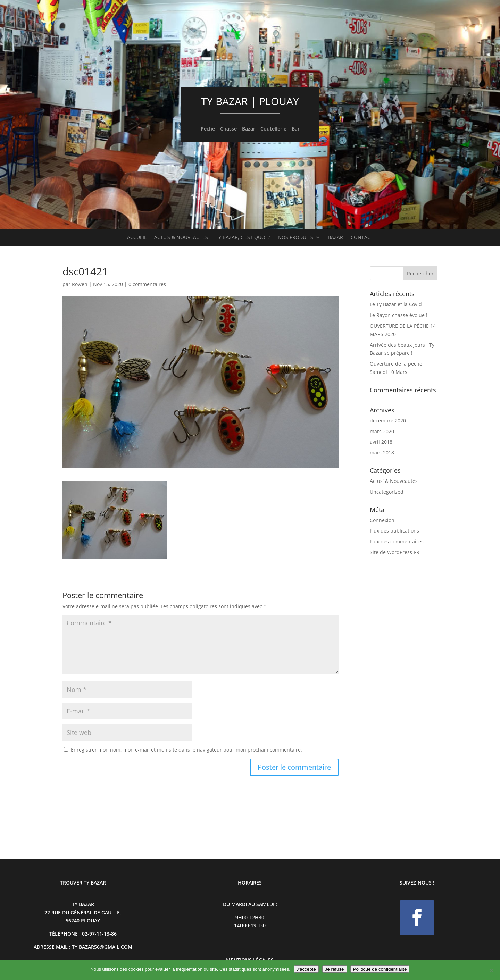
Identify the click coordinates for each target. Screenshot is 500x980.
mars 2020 (382, 431)
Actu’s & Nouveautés (181, 238)
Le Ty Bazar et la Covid (396, 304)
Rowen (80, 284)
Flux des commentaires (397, 541)
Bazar (335, 238)
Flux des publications (394, 531)
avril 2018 (381, 442)
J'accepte (306, 969)
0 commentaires (147, 284)
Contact (362, 238)
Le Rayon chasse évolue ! (399, 315)
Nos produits (295, 238)
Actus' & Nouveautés (394, 481)
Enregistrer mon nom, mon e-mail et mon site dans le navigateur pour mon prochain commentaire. (186, 750)
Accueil (137, 238)
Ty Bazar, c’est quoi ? (243, 238)
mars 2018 (382, 453)
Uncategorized (387, 492)
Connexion (382, 520)
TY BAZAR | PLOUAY (250, 101)
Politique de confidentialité (380, 969)
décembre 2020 (388, 421)
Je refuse (335, 969)
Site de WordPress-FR (395, 552)
